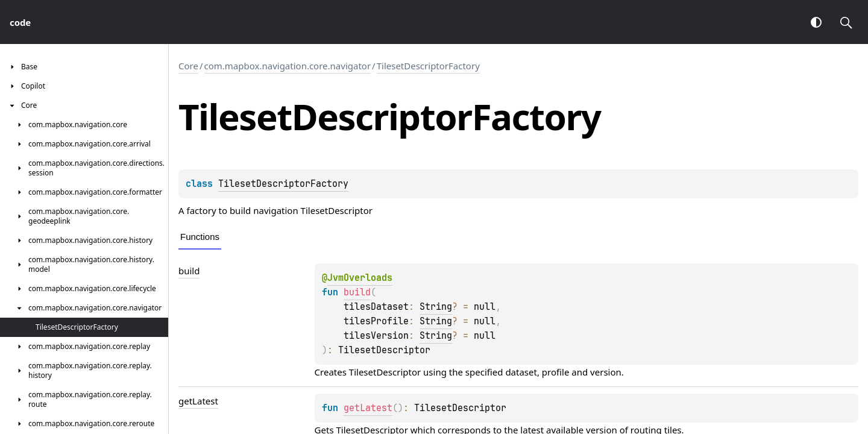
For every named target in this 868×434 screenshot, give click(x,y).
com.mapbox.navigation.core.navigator (288, 66)
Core (188, 66)
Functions (200, 237)
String (436, 307)
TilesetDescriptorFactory (428, 66)
